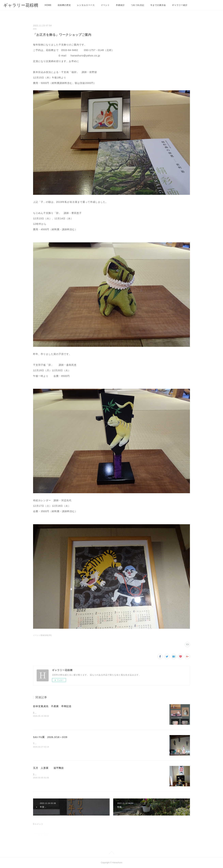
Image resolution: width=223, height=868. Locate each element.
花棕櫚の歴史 (64, 5)
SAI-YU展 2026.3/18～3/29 (50, 737)
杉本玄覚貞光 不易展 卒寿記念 (52, 706)
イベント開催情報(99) (42, 635)
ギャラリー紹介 (180, 5)
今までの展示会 (158, 5)
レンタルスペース (86, 5)
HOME (48, 5)
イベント (105, 5)
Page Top (111, 853)
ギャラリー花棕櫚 (21, 5)
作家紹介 (120, 5)
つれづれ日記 (138, 5)
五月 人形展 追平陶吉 (48, 768)
